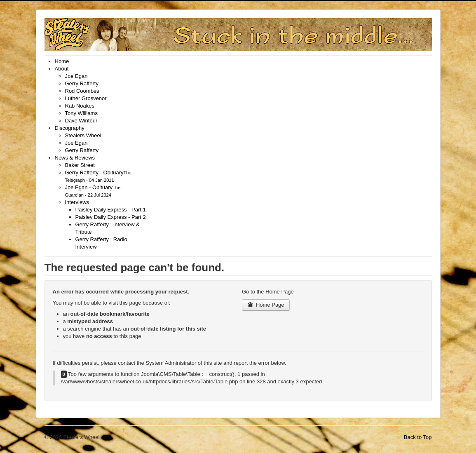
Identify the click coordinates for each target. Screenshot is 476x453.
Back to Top (418, 437)
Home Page (266, 305)
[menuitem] (62, 61)
